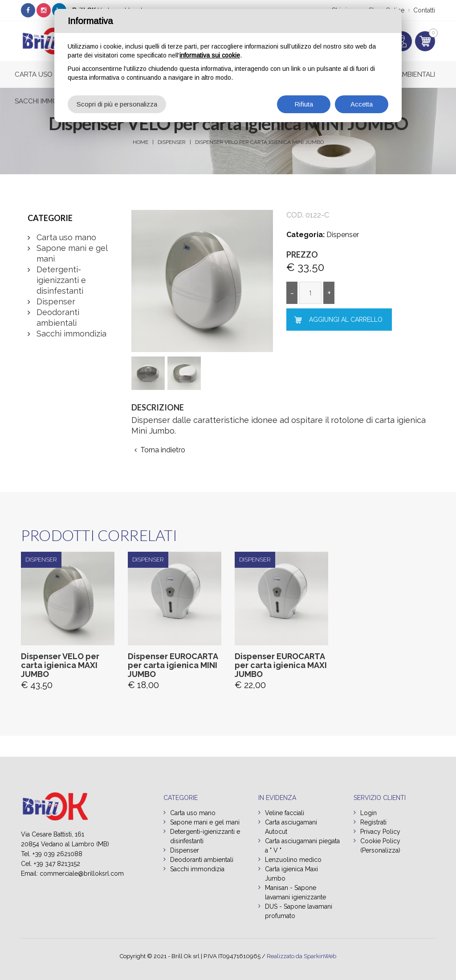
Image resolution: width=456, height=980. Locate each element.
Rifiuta (304, 104)
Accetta (362, 104)
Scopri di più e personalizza (117, 104)
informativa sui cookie (210, 55)
